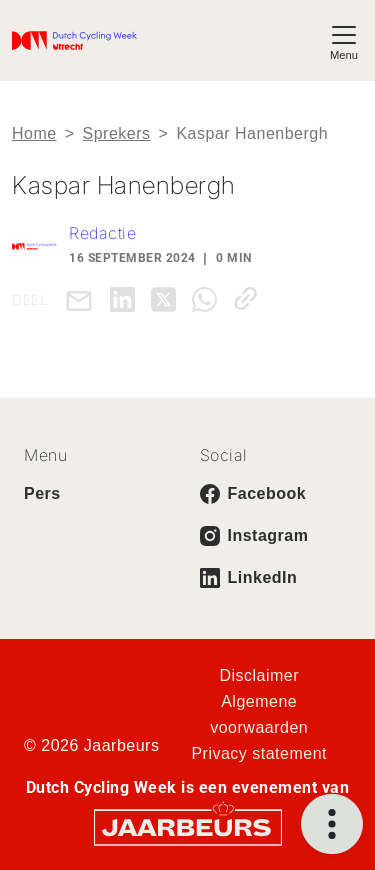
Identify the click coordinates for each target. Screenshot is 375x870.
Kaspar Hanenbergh (252, 133)
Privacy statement (259, 753)
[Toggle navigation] (344, 40)
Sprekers (117, 133)
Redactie (102, 233)
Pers (42, 493)
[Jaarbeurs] (188, 826)
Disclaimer (259, 675)
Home (34, 133)
